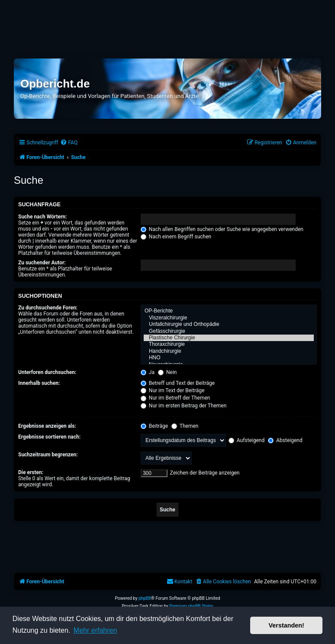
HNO (229, 358)
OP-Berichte (229, 311)
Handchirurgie (229, 351)
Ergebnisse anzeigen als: (47, 426)
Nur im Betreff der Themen (176, 398)
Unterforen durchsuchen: (47, 372)
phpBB (145, 598)
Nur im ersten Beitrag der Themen (184, 406)
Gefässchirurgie (229, 331)
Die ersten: (31, 472)
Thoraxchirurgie (229, 344)
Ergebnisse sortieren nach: (49, 437)
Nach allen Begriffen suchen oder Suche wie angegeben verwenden (222, 229)
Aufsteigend (246, 440)
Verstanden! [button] (287, 625)
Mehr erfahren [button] (95, 630)
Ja (148, 372)
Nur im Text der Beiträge (173, 390)
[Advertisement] (167, 25)
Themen (185, 426)
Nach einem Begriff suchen (176, 237)
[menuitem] (69, 143)
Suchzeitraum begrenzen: (48, 455)
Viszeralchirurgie (229, 318)
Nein (167, 372)
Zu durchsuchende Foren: (48, 308)
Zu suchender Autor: (42, 263)
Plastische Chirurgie (229, 338)
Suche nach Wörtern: (42, 217)
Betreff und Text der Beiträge (178, 383)
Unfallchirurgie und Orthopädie (229, 324)
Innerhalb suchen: (39, 383)
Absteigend (285, 440)
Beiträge (154, 426)
